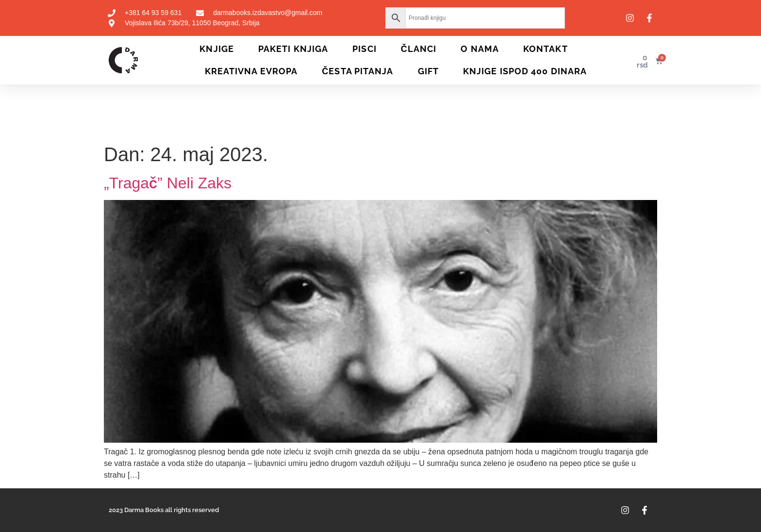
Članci (419, 49)
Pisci (364, 49)
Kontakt (546, 49)
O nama (480, 49)
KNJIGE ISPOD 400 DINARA (525, 71)
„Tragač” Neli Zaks (168, 183)
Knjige (217, 49)
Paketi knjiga (293, 49)
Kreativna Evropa (251, 71)
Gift (428, 71)
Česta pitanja (357, 71)
